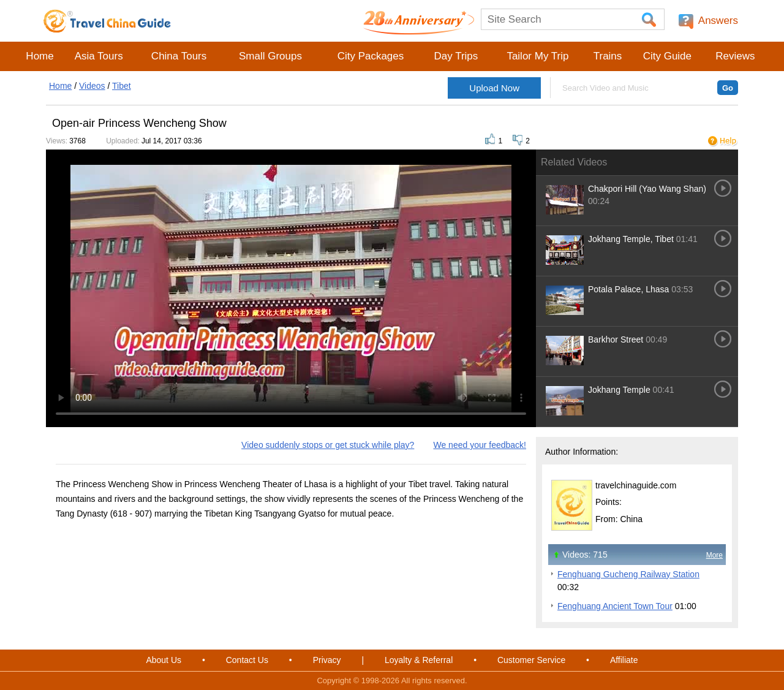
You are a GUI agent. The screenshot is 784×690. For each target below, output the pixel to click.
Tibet (122, 86)
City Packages (371, 56)
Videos (92, 86)
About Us (164, 660)
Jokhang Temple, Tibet (632, 239)
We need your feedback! (480, 445)
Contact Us (247, 660)
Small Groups (270, 56)
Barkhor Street (616, 339)
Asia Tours (99, 56)
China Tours (179, 56)
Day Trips (456, 56)
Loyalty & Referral (419, 660)
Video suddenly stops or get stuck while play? (328, 445)
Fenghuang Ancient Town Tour (615, 606)
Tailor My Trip (537, 56)
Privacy (327, 660)
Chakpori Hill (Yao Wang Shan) (647, 189)
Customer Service (531, 660)
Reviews (735, 56)
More (714, 555)
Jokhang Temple (620, 390)
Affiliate (624, 660)
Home (40, 56)
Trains (608, 56)
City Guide (667, 56)
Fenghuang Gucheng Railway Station (628, 574)
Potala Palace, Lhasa (628, 289)
